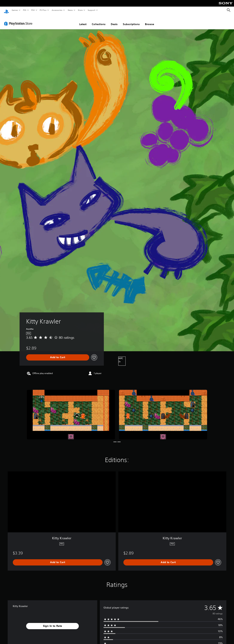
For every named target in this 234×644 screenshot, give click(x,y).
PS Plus (43, 10)
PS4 (33, 10)
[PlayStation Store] (19, 20)
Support (91, 10)
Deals (114, 21)
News (70, 10)
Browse (150, 21)
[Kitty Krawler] (71, 411)
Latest (83, 21)
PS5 (25, 10)
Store (80, 10)
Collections (99, 21)
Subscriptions (131, 21)
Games (15, 10)
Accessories (57, 10)
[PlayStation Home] (6, 10)
